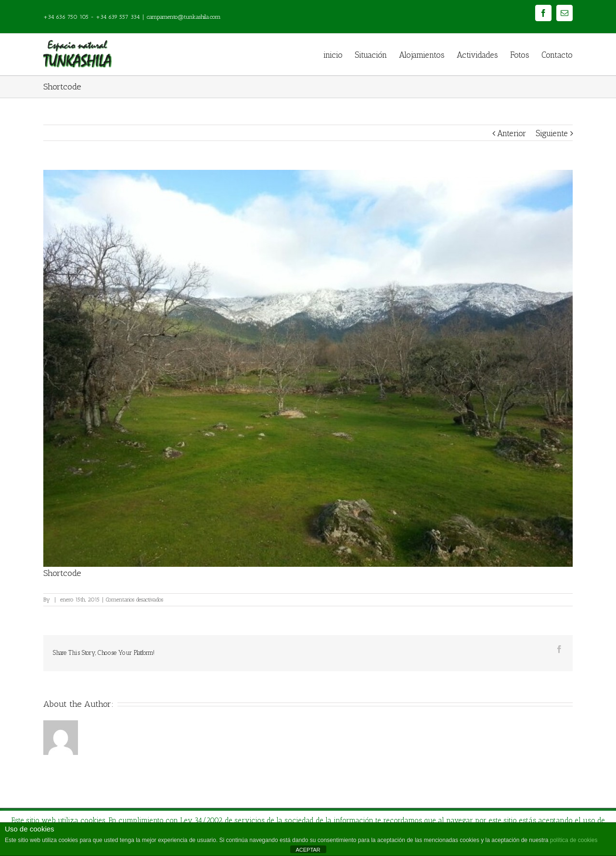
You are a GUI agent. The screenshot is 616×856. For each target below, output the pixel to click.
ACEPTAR (308, 850)
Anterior (512, 133)
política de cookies (574, 840)
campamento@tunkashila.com (184, 17)
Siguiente (552, 133)
